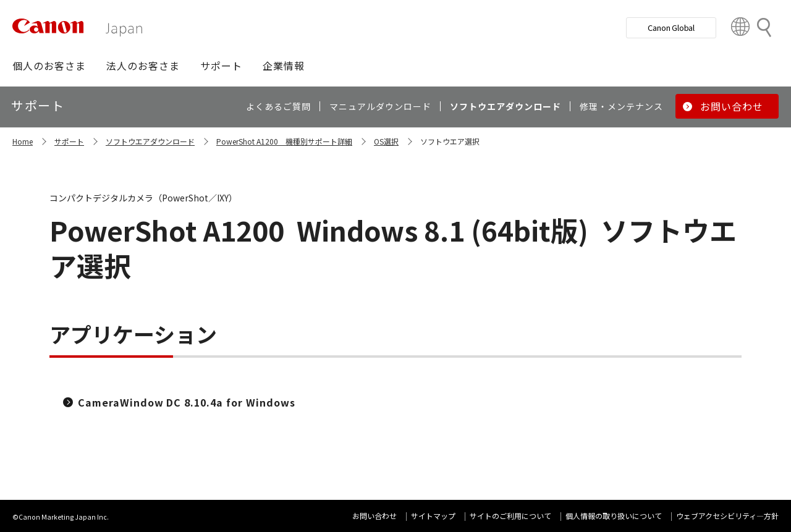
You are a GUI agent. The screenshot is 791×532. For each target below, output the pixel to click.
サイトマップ (433, 516)
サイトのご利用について (510, 516)
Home (23, 141)
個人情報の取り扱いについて (614, 516)
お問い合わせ (374, 516)
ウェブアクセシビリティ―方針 (727, 516)
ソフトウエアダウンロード (150, 141)
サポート (69, 141)
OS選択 (386, 141)
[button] (49, 65)
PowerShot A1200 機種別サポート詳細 (284, 141)
